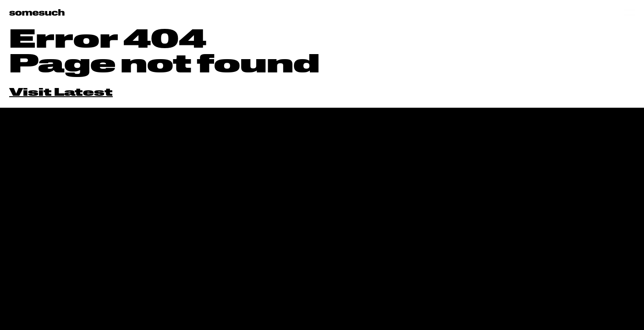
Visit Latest (61, 93)
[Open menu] (630, 12)
